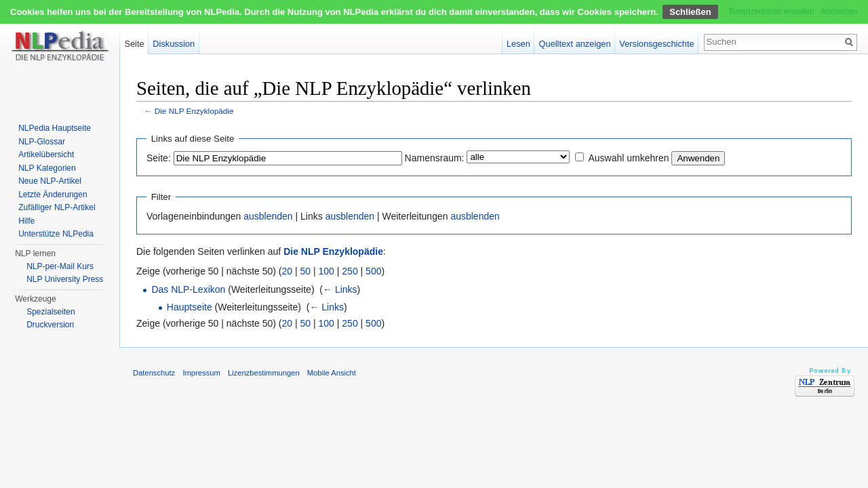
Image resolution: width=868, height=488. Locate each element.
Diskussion (174, 44)
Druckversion (50, 325)
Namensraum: (435, 158)
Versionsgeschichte (656, 44)
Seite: (159, 158)
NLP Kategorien (47, 168)
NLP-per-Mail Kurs (60, 266)
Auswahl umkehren (628, 158)
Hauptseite (190, 307)
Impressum (201, 373)
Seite (134, 44)
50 (306, 271)
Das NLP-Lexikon (188, 289)
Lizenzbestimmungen (264, 373)
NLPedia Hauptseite (55, 128)
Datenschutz (154, 373)
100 (327, 271)
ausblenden (268, 216)
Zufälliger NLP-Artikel (57, 207)
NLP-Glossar (42, 142)
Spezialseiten (51, 312)
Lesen (518, 44)
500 (373, 271)
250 (350, 271)
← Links (340, 289)
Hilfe (26, 221)
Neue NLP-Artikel (50, 181)
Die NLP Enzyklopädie (194, 111)
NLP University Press (65, 279)
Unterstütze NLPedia (56, 234)
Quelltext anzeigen (575, 44)
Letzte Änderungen (53, 195)
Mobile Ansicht (332, 373)
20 (288, 271)
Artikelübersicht (46, 155)
